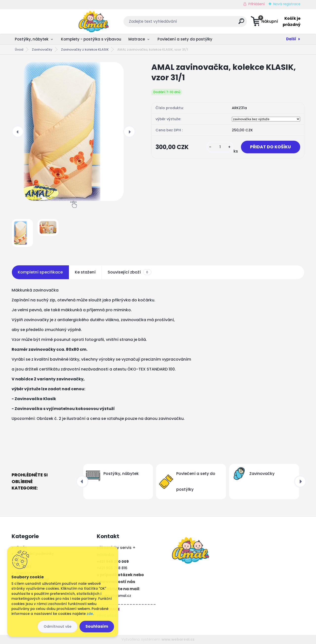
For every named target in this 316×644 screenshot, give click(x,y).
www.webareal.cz (178, 639)
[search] (207, 23)
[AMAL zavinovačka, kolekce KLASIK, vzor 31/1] (74, 131)
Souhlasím (97, 626)
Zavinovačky (42, 49)
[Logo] (42, 21)
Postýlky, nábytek (32, 39)
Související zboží (129, 272)
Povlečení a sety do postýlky (185, 39)
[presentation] (18, 132)
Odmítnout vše (58, 626)
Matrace (137, 39)
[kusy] (218, 147)
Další (291, 39)
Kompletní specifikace (40, 272)
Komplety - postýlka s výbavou (91, 39)
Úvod (19, 49)
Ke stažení (85, 272)
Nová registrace (287, 4)
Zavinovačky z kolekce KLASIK (85, 49)
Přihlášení (257, 4)
